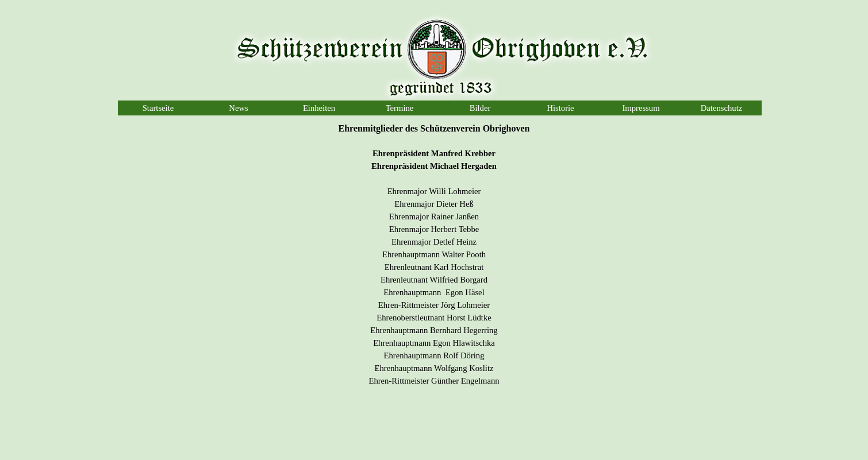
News (238, 108)
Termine (400, 108)
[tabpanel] (434, 260)
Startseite (158, 108)
